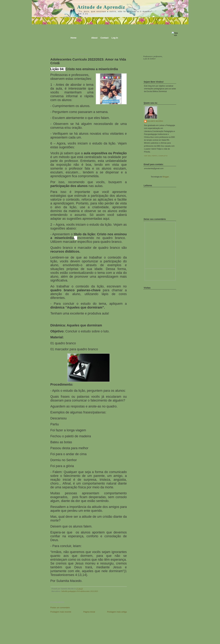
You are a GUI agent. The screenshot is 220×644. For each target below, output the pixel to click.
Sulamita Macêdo (155, 121)
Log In (115, 38)
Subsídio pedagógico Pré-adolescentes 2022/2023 (80, 591)
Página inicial (89, 612)
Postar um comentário (60, 608)
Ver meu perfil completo (156, 156)
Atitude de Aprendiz (101, 7)
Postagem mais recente (61, 612)
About (94, 38)
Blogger (166, 177)
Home (74, 38)
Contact (105, 38)
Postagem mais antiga (117, 612)
